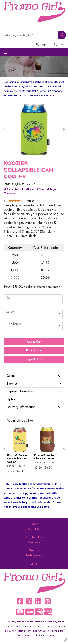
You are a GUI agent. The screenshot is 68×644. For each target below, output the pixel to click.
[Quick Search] (29, 35)
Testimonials (34, 555)
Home (34, 524)
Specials (34, 542)
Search (34, 550)
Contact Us (34, 537)
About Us (34, 529)
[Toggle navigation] (6, 52)
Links (34, 563)
